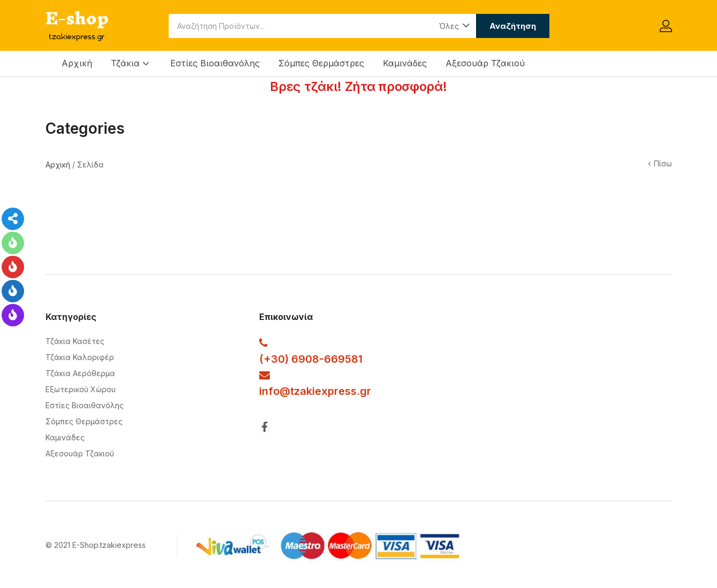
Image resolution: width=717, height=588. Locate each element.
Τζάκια (131, 63)
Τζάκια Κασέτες (75, 341)
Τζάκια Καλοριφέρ (80, 357)
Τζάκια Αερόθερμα (80, 373)
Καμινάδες (405, 63)
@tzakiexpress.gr (325, 391)
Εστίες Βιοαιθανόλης (215, 63)
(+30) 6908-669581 (311, 359)
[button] (454, 26)
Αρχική (77, 63)
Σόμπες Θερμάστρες (321, 63)
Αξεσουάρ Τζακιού (485, 63)
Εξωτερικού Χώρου (81, 389)
